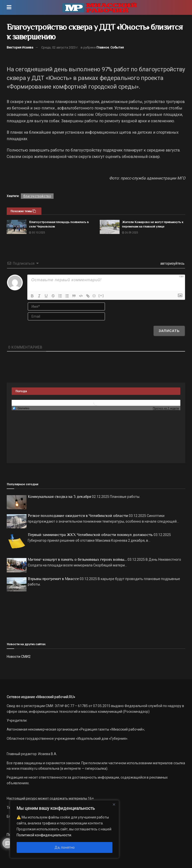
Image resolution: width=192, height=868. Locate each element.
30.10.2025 (37, 233)
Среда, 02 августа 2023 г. (60, 47)
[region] (64, 829)
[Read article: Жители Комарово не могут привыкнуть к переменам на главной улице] (110, 227)
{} (94, 295)
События (117, 47)
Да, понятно (65, 847)
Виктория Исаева (20, 47)
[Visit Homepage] (100, 7)
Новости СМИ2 (19, 657)
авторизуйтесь (172, 263)
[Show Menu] (9, 7)
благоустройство (37, 196)
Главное (103, 47)
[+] (101, 295)
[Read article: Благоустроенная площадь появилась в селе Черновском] (17, 227)
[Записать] (169, 331)
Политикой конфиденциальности (44, 835)
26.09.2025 (130, 233)
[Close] (114, 804)
